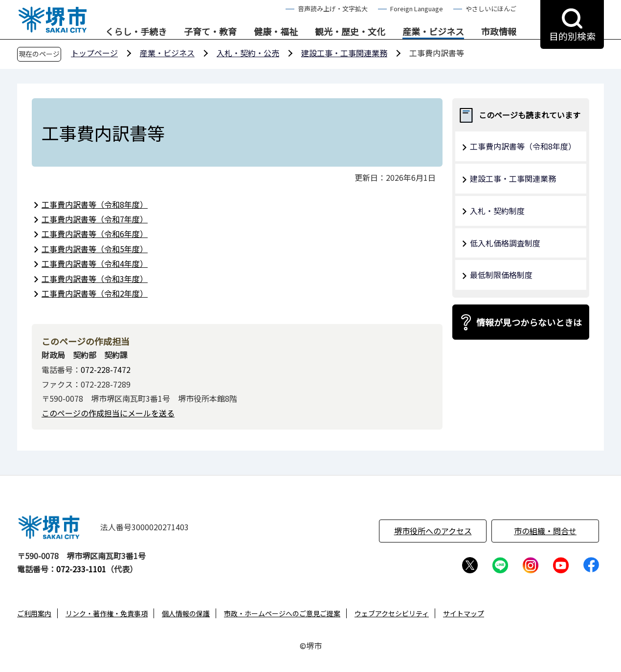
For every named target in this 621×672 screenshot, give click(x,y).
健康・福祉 (276, 32)
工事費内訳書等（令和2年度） (95, 293)
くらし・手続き (136, 32)
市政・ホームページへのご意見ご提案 (282, 613)
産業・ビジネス (433, 32)
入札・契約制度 (497, 211)
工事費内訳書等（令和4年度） (95, 263)
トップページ (94, 53)
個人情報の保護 (186, 613)
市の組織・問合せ (545, 531)
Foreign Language (417, 9)
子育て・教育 (210, 32)
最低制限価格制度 (501, 275)
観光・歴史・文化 (350, 32)
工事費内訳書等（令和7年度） (95, 219)
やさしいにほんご (491, 9)
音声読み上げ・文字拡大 (333, 9)
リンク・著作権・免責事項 (107, 613)
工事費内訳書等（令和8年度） (95, 204)
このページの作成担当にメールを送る (108, 413)
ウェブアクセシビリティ (392, 613)
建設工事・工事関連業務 (344, 53)
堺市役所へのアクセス (433, 531)
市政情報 (499, 32)
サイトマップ (464, 613)
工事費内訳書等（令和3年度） (95, 279)
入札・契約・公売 (248, 53)
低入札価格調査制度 (505, 243)
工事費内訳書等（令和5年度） (95, 249)
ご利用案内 (34, 613)
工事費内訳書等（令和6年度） (95, 234)
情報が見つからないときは (529, 322)
